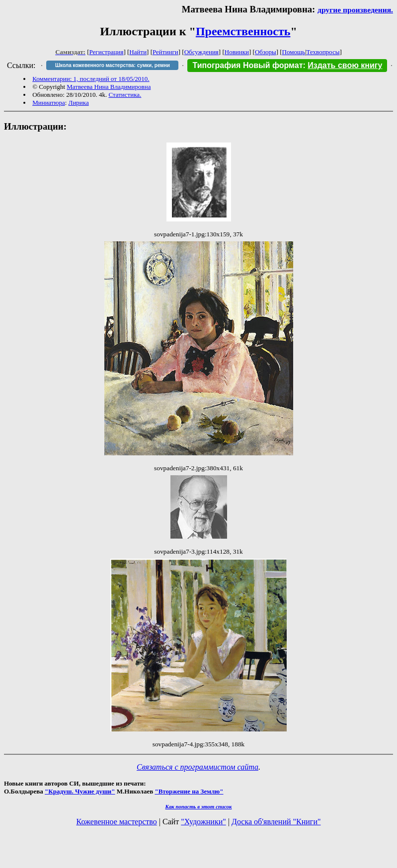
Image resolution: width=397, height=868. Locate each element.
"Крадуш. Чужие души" (80, 791)
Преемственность (243, 31)
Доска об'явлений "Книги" (276, 822)
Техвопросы (323, 52)
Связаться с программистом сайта (198, 767)
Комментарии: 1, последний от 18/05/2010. (91, 79)
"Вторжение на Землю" (189, 791)
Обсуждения (201, 52)
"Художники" (203, 822)
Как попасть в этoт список (199, 806)
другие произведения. (355, 10)
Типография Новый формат (247, 65)
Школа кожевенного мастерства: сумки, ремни (113, 65)
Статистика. (125, 95)
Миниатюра (49, 103)
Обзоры (266, 52)
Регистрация (107, 52)
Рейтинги (165, 52)
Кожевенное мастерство (117, 822)
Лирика (79, 103)
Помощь (294, 52)
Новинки (237, 52)
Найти (138, 52)
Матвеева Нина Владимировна (109, 87)
